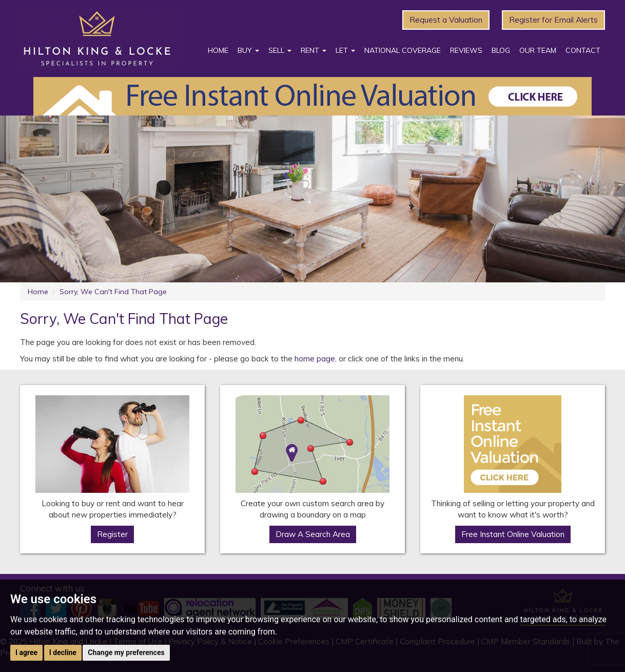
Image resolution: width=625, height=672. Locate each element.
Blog (501, 50)
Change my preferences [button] (126, 652)
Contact (583, 50)
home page (315, 359)
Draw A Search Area (313, 534)
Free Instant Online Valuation (513, 534)
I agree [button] (26, 652)
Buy (248, 50)
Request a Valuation (446, 20)
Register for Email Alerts (553, 20)
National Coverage (403, 50)
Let (345, 50)
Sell (280, 50)
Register (112, 534)
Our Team (538, 50)
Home (218, 50)
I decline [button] (63, 652)
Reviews (466, 50)
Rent (314, 50)
